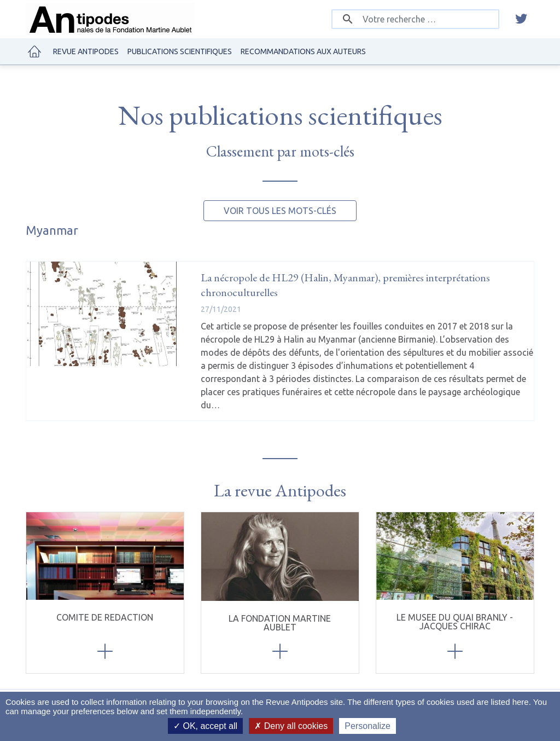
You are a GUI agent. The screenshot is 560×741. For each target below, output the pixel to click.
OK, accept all (205, 726)
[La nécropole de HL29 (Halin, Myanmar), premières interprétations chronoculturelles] (105, 314)
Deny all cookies (291, 726)
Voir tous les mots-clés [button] (280, 211)
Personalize (367, 726)
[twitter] (521, 19)
